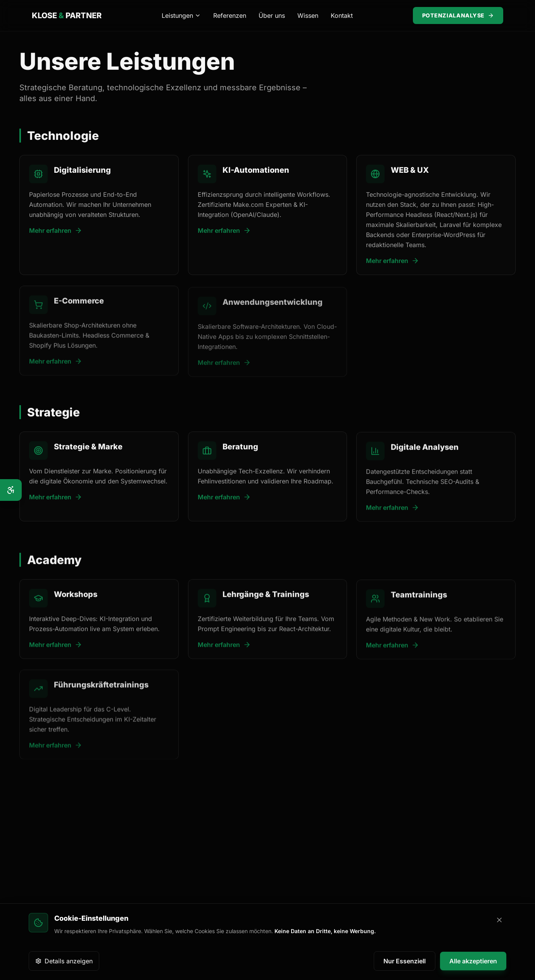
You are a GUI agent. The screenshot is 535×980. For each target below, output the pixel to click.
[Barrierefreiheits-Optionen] (11, 490)
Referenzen (230, 15)
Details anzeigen (64, 961)
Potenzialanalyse (458, 15)
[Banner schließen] (499, 920)
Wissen (308, 15)
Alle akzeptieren (473, 961)
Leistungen (181, 15)
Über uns (272, 15)
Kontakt (342, 15)
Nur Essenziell (405, 961)
